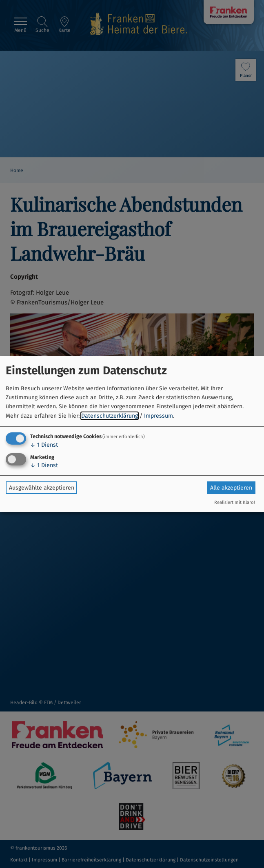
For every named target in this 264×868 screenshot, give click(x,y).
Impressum (159, 416)
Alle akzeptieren (231, 488)
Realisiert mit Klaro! (235, 502)
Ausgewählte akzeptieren (42, 488)
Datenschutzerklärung (110, 416)
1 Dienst (44, 445)
